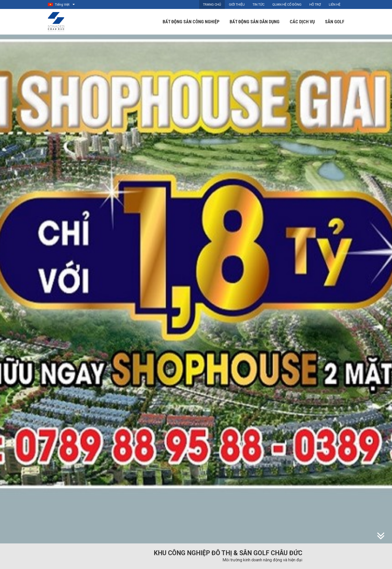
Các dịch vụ (302, 22)
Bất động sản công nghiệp (191, 22)
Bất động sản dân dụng (255, 22)
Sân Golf (335, 22)
